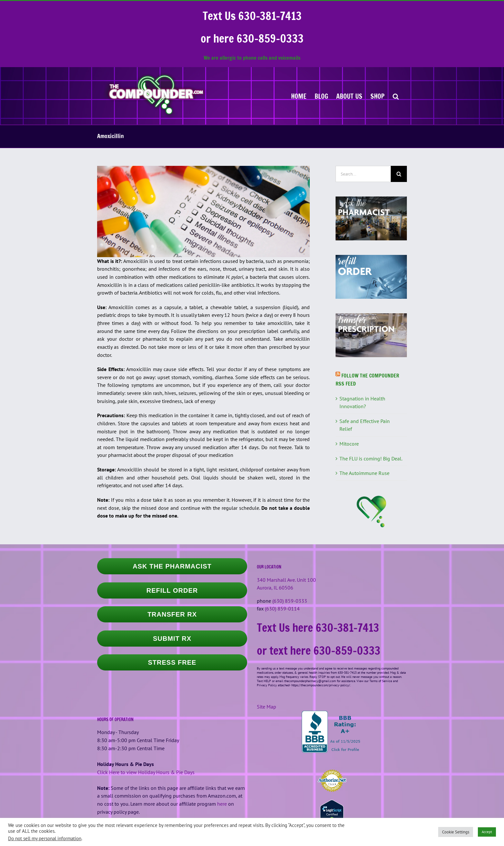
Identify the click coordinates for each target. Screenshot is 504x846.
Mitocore (349, 444)
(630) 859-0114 (282, 609)
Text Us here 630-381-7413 (318, 628)
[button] (396, 96)
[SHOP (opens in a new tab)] (378, 96)
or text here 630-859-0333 (319, 650)
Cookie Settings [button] (456, 832)
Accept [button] (487, 832)
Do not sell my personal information (45, 838)
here (222, 804)
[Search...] (363, 174)
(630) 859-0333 (290, 601)
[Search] (399, 174)
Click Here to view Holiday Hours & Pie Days (146, 772)
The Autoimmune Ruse (364, 473)
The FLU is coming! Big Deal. (371, 458)
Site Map (267, 707)
